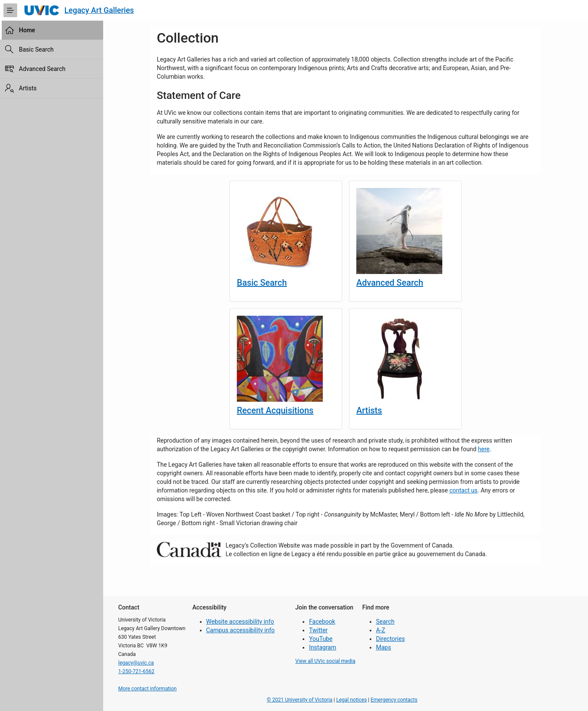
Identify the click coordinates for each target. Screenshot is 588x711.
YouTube (321, 639)
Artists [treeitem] (28, 88)
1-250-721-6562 (136, 671)
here (484, 449)
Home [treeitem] (27, 30)
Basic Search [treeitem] (36, 49)
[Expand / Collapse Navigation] (10, 10)
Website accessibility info (240, 622)
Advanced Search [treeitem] (42, 69)
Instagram (323, 647)
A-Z (381, 630)
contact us (463, 490)
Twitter (318, 630)
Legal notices (351, 700)
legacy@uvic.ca (136, 663)
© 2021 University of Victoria (300, 700)
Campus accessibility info (241, 630)
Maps (384, 647)
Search (385, 622)
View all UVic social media (325, 661)
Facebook (322, 622)
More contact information (147, 689)
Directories (390, 639)
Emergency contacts (394, 700)
